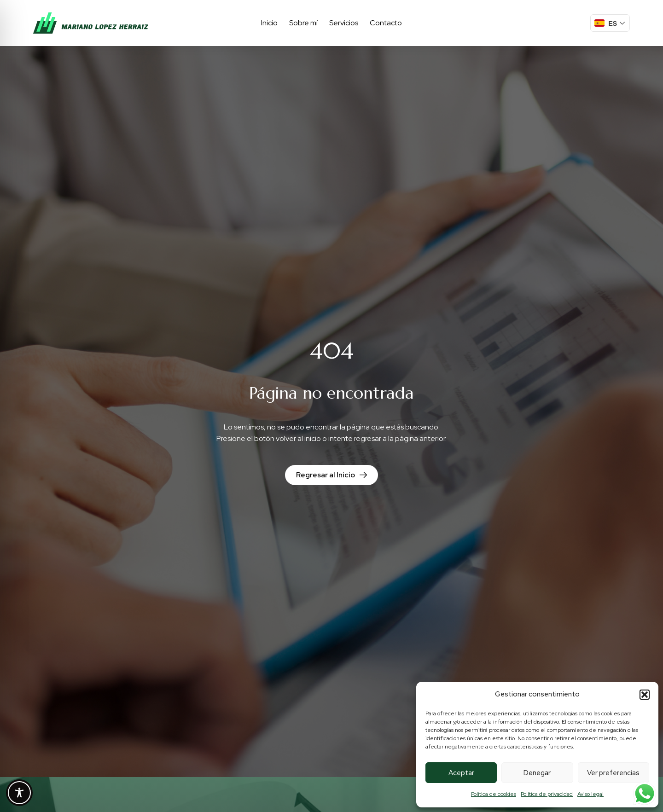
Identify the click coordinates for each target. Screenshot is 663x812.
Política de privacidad (547, 794)
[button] (645, 695)
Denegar (537, 773)
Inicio (269, 23)
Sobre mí (303, 23)
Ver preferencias (613, 773)
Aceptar (461, 773)
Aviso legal (590, 794)
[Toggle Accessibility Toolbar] (19, 793)
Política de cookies (494, 794)
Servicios (344, 23)
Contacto (386, 23)
